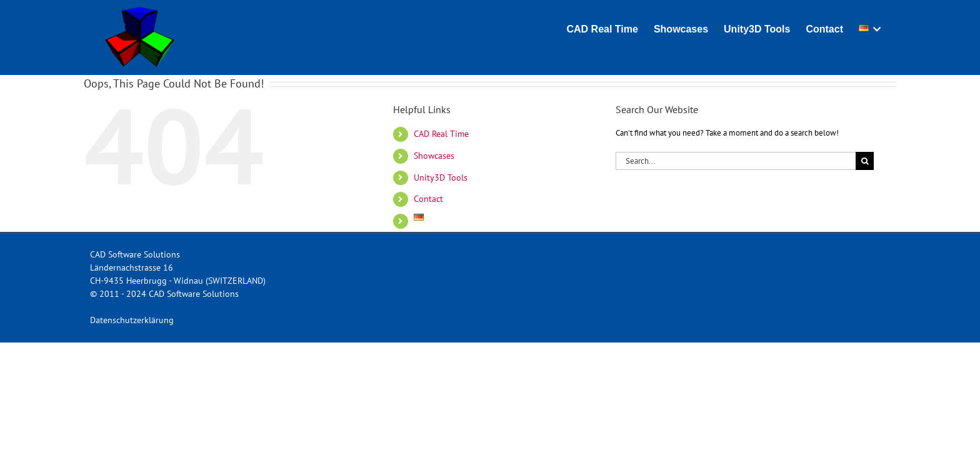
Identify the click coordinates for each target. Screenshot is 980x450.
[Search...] (736, 161)
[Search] (865, 161)
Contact (428, 199)
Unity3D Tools (441, 177)
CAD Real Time (441, 134)
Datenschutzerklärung (132, 320)
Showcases (434, 156)
